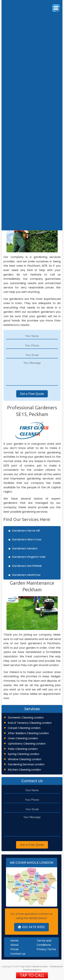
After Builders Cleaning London (28, 733)
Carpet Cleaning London (24, 728)
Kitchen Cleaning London (24, 770)
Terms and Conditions (44, 943)
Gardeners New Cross (27, 539)
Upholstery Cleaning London (27, 744)
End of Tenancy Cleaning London (30, 723)
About (15, 945)
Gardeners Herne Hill (26, 531)
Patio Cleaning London (23, 749)
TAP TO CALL (32, 975)
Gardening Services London (26, 764)
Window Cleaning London (25, 759)
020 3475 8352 (31, 927)
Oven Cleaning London (23, 738)
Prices (15, 949)
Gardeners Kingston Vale (29, 557)
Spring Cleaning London (24, 754)
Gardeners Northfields (27, 566)
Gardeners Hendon (25, 548)
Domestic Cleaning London (26, 718)
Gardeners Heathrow (26, 575)
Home (14, 941)
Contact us (18, 954)
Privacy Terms (46, 949)
